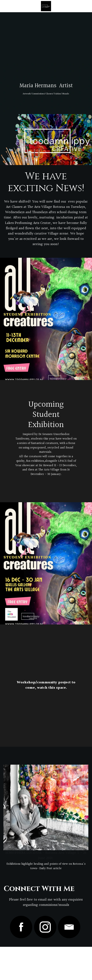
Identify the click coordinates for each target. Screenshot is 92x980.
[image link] (46, 807)
